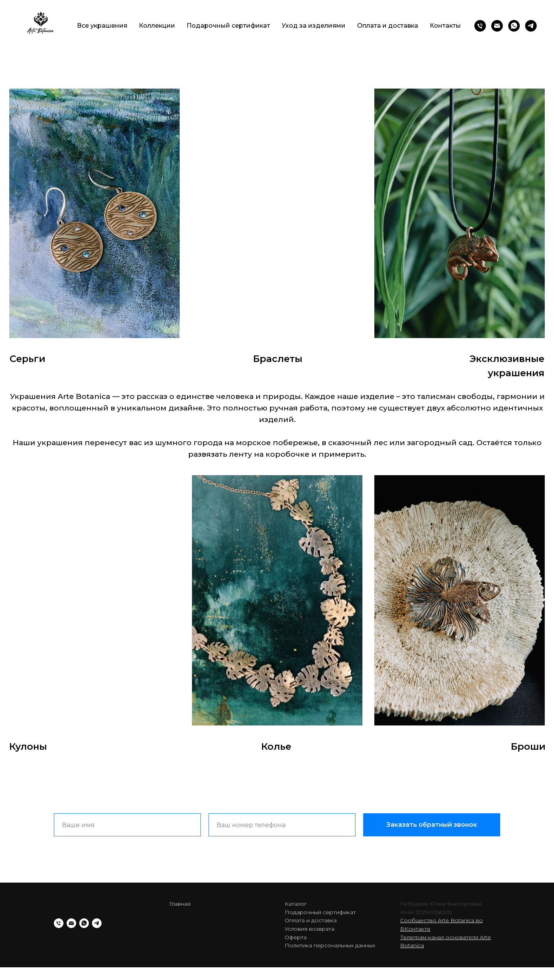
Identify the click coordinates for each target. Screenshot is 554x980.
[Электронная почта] (497, 26)
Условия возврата (310, 929)
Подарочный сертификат (228, 26)
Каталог (296, 904)
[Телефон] (480, 26)
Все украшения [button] (102, 26)
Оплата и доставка (388, 26)
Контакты (445, 26)
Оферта (296, 937)
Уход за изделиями (314, 26)
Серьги (28, 359)
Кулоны (28, 746)
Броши (528, 746)
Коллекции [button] (157, 26)
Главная (180, 904)
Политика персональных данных (330, 945)
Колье (276, 746)
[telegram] (531, 26)
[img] (94, 213)
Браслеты (278, 359)
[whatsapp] (514, 26)
